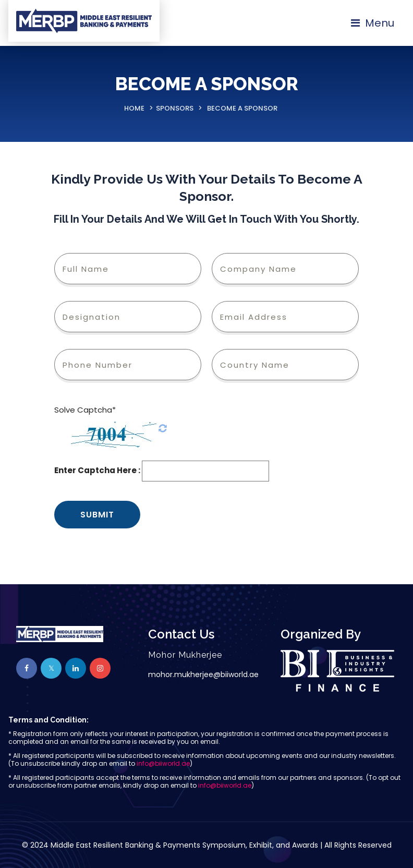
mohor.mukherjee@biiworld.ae (203, 674)
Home (134, 108)
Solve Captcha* (85, 410)
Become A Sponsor (242, 108)
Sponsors (175, 108)
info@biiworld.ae (163, 763)
